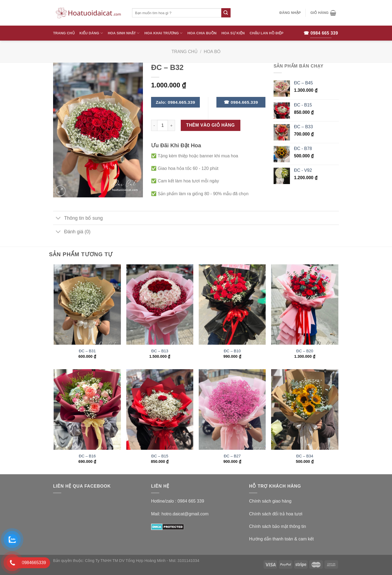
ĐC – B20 (305, 351)
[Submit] (226, 13)
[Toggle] (58, 218)
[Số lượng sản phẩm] (163, 125)
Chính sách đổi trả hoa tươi (276, 514)
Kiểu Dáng (91, 33)
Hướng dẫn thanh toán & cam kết (281, 539)
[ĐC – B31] (87, 305)
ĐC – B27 (232, 456)
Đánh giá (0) (72, 232)
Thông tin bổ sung (78, 218)
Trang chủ (185, 52)
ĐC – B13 (160, 351)
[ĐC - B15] (160, 409)
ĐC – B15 (160, 456)
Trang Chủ (64, 33)
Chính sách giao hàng (270, 501)
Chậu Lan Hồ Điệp (267, 33)
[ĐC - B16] (87, 409)
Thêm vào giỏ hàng (211, 125)
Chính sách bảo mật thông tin (278, 526)
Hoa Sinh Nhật (124, 33)
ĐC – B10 (232, 351)
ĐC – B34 (305, 456)
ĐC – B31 (87, 351)
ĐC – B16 (87, 456)
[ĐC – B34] (305, 409)
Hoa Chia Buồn (202, 33)
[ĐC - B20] (305, 305)
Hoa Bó (212, 52)
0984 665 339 (191, 501)
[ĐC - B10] (232, 305)
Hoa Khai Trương (164, 33)
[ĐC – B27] (232, 409)
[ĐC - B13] (160, 305)
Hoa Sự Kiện (233, 33)
